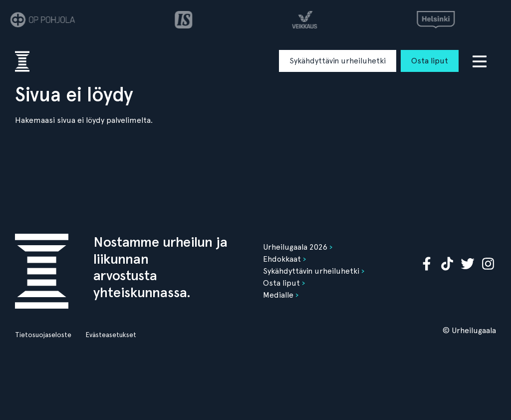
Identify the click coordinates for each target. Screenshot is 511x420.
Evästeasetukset (111, 335)
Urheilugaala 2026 (295, 247)
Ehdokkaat (282, 259)
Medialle (278, 295)
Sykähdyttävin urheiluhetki (338, 61)
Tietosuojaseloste (43, 335)
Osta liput (430, 61)
